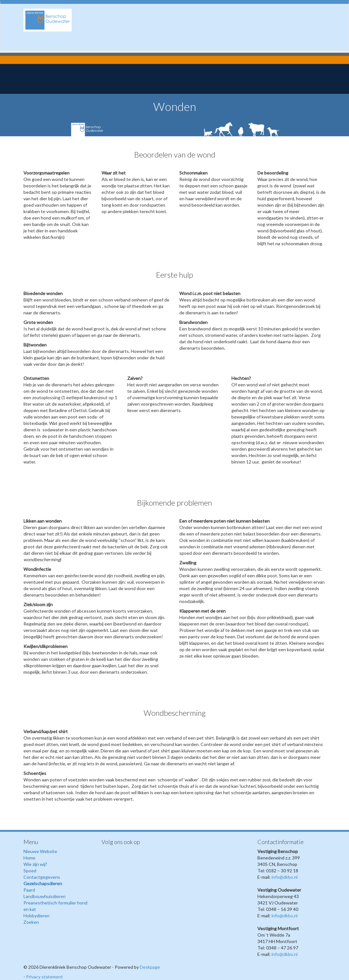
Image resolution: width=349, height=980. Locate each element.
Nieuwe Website (40, 851)
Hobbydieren (36, 916)
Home (29, 858)
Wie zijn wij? (35, 864)
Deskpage (150, 967)
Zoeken (31, 922)
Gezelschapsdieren (43, 883)
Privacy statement (45, 977)
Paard (29, 890)
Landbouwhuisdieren (45, 896)
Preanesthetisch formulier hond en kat (55, 906)
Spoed (30, 871)
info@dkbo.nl (285, 877)
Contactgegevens (42, 877)
